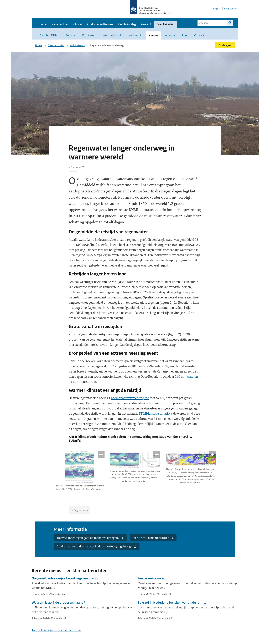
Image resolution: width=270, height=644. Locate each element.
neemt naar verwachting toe (130, 398)
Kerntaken (89, 35)
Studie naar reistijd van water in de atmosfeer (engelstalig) (95, 546)
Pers (185, 35)
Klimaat (77, 24)
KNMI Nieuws (77, 45)
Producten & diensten (100, 24)
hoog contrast (231, 9)
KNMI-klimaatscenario (154, 413)
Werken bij (135, 35)
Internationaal (112, 35)
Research (146, 24)
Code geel (225, 45)
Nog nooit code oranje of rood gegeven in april (65, 578)
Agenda (170, 35)
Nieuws (153, 35)
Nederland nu (60, 24)
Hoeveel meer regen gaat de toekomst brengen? (88, 538)
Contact (199, 35)
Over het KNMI (166, 24)
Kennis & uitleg (127, 24)
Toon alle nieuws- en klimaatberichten (56, 630)
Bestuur (70, 35)
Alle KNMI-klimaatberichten (151, 538)
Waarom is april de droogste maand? (58, 603)
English (217, 9)
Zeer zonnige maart (152, 578)
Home (43, 24)
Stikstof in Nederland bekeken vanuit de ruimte (172, 603)
